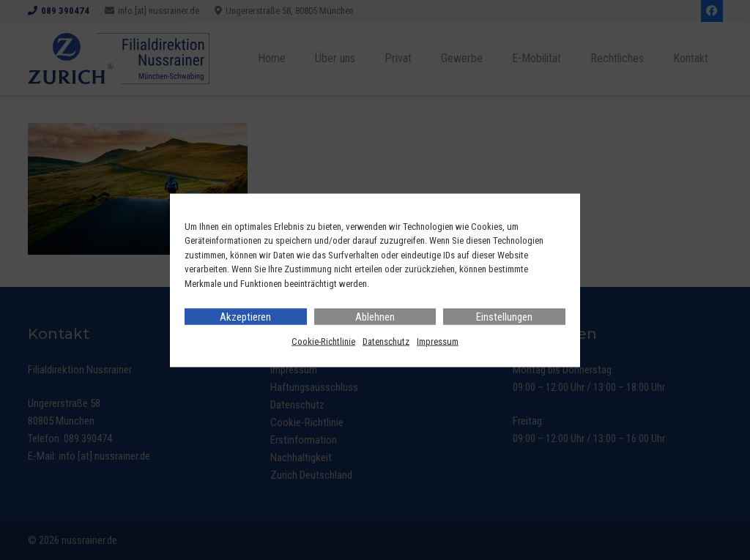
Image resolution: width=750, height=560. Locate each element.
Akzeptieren (245, 317)
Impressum (438, 341)
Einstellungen (504, 317)
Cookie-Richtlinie (323, 341)
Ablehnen (375, 317)
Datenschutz (386, 341)
